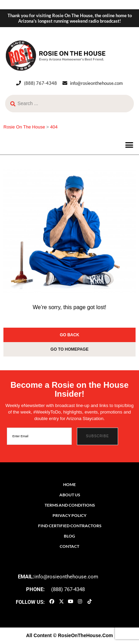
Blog (69, 536)
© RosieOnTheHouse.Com (83, 635)
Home (69, 484)
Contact (69, 546)
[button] (129, 145)
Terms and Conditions (70, 505)
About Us (70, 495)
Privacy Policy (69, 515)
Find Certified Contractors (70, 526)
